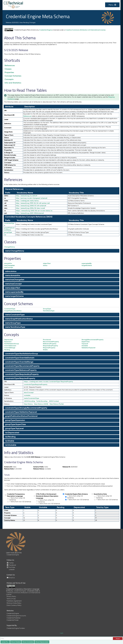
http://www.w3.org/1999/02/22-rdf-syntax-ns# (33, 203)
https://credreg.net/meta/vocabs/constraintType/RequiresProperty (48, 382)
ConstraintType (10, 309)
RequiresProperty (49, 348)
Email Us (11, 578)
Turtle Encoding (42, 401)
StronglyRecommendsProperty (92, 340)
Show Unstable (28, 642)
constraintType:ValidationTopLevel (21, 412)
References (10, 65)
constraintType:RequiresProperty (20, 378)
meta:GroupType (13, 323)
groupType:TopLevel (14, 428)
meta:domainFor (13, 275)
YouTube (11, 567)
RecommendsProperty (51, 342)
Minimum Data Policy (14, 603)
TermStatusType (49, 311)
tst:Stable (10, 441)
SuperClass (86, 342)
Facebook (11, 565)
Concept (29, 392)
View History (28, 404)
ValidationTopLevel (88, 348)
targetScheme (87, 265)
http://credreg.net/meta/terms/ (28, 201)
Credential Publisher (14, 618)
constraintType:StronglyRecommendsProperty (26, 408)
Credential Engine (46, 30)
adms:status (11, 271)
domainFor (8, 263)
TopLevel (85, 344)
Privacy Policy (11, 596)
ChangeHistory (10, 247)
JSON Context (54, 401)
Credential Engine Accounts (16, 616)
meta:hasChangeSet (15, 280)
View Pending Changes (27, 23)
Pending (7, 350)
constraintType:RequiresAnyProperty (22, 374)
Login (62, 633)
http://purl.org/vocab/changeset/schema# (32, 198)
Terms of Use (11, 599)
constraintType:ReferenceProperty (21, 370)
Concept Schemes (13, 76)
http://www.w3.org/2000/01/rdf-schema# (31, 206)
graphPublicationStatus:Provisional (21, 416)
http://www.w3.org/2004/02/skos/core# (30, 208)
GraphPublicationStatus (13, 311)
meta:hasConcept (13, 284)
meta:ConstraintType (15, 315)
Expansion (8, 342)
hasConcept (9, 267)
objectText (47, 263)
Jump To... (5, 642)
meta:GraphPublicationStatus (19, 319)
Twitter (10, 563)
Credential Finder (13, 620)
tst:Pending (10, 437)
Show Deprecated (42, 642)
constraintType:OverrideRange (19, 362)
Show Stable (16, 642)
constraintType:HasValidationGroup (22, 354)
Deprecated (9, 340)
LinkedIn (12, 569)
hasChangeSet (9, 265)
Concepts (9, 79)
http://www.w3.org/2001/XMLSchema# (30, 213)
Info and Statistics (13, 83)
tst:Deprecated (12, 433)
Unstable (85, 346)
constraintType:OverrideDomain (20, 358)
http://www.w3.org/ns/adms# (27, 196)
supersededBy (87, 263)
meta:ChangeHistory (15, 251)
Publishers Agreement (14, 601)
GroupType (47, 309)
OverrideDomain (10, 346)
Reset (118, 639)
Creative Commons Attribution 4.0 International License (85, 30)
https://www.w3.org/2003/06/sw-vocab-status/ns (34, 211)
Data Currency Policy (14, 605)
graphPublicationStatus (9, 229)
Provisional (47, 340)
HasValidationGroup (12, 344)
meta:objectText (13, 288)
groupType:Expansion (15, 420)
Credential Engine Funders (16, 628)
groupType (8, 232)
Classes (8, 69)
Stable (45, 350)
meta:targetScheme (14, 296)
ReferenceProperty (50, 344)
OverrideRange (10, 348)
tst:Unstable (11, 445)
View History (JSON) (41, 404)
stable (27, 395)
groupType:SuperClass (15, 424)
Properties (9, 72)
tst (5, 235)
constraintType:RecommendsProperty (22, 366)
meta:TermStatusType (15, 327)
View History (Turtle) (57, 404)
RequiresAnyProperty (50, 346)
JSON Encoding (29, 401)
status (45, 265)
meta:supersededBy (14, 292)
